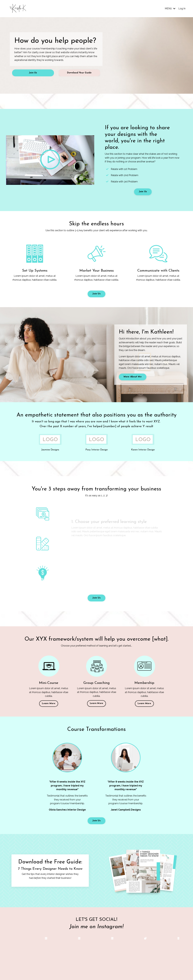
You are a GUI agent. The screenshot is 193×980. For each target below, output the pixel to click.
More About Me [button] (133, 377)
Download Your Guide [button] (79, 73)
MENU (170, 9)
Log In (182, 9)
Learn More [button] (49, 704)
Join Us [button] (33, 73)
